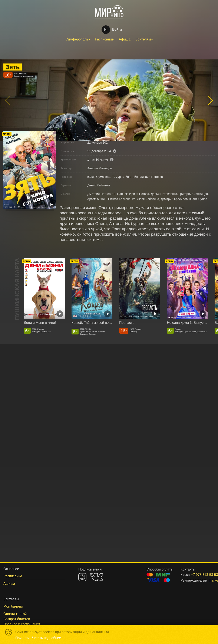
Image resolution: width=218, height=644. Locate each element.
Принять (22, 638)
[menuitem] (78, 39)
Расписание (104, 39)
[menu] (109, 39)
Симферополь (77, 39)
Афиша (125, 39)
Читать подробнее (47, 638)
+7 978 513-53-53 (198, 575)
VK (97, 577)
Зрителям (143, 39)
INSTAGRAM (82, 577)
